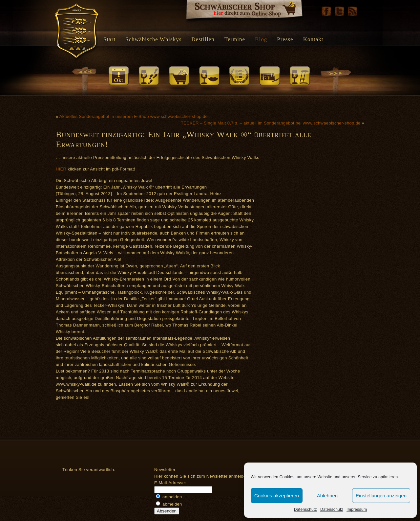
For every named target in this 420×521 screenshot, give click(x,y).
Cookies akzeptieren (277, 496)
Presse (285, 39)
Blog (261, 39)
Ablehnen (327, 496)
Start (109, 39)
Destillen (203, 39)
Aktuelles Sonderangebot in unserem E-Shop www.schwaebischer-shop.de (134, 116)
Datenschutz (305, 510)
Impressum (357, 510)
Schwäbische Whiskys (153, 39)
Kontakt (313, 39)
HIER (61, 169)
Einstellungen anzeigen (381, 496)
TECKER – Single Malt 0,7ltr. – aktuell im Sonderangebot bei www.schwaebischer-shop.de (271, 123)
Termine (235, 39)
